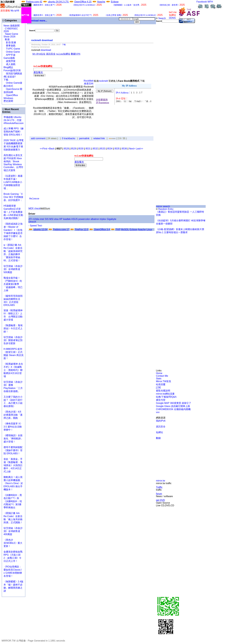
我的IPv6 (161, 421)
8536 (124, 149)
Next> (132, 149)
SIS (47, 219)
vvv (158, 412)
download (46, 50)
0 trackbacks (69, 138)
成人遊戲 (9, 64)
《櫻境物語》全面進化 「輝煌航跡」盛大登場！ (13, 439)
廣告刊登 (161, 400)
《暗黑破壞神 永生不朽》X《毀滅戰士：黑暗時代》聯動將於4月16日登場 (13, 370)
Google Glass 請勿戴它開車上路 (173, 406)
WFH (210, 2)
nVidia (36, 219)
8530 (81, 149)
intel (42, 219)
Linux (149, 229)
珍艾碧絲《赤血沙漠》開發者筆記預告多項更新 (13, 340)
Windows (8, 98)
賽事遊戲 (9, 46)
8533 (103, 149)
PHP (118, 229)
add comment (38, 138)
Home (159, 373)
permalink (84, 138)
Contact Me (162, 376)
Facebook (202, 2)
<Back (52, 149)
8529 (74, 149)
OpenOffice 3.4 (102, 229)
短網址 (159, 432)
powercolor (84, 219)
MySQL (125, 229)
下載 (6, 80)
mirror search (163, 206)
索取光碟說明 (163, 391)
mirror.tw (160, 481)
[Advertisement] (166, 72)
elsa (56, 219)
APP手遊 (9, 55)
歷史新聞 (8, 101)
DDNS (172, 18)
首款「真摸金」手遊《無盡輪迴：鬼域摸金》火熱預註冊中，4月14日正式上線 (13, 465)
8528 (66, 149)
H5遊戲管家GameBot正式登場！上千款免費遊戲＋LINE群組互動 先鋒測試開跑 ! (13, 212)
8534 (110, 149)
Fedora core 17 (61, 229)
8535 (117, 149)
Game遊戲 (9, 58)
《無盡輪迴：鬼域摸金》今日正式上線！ (13, 328)
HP (61, 219)
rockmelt (103, 81)
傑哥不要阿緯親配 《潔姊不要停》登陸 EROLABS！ (13, 450)
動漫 (7, 39)
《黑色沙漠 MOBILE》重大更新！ (13, 543)
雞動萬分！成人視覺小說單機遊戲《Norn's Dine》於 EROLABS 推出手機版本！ (13, 483)
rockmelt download (42, 40)
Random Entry (165, 209)
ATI (30, 219)
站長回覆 (161, 384)
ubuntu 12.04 (40, 229)
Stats (159, 379)
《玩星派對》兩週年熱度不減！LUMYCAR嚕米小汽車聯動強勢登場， (13, 182)
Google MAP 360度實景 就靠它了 (174, 403)
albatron (95, 219)
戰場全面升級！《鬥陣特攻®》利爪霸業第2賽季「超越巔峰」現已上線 (13, 284)
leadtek (67, 219)
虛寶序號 (9, 61)
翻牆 (158, 438)
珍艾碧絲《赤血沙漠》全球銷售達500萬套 (13, 269)
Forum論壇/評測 (12, 70)
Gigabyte (112, 219)
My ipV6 (15, 11)
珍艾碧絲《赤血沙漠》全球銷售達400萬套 (13, 531)
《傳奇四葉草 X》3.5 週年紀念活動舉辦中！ (13, 427)
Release (34, 199)
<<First (44, 149)
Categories (10, 20)
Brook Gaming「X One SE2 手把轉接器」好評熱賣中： (13, 197)
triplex (103, 219)
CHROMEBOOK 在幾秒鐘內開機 (173, 409)
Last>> (139, 149)
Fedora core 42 (34, 2)
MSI (51, 219)
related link (99, 138)
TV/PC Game (12, 49)
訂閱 (158, 388)
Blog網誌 (8, 67)
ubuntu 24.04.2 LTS (59, 2)
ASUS (74, 219)
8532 (95, 149)
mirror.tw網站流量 (165, 394)
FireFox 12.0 (82, 229)
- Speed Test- (35, 226)
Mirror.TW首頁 (163, 381)
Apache (101, 2)
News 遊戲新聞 (12, 26)
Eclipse (115, 2)
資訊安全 (161, 427)
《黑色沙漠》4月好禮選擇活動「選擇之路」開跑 (13, 415)
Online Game (12, 52)
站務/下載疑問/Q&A (166, 397)
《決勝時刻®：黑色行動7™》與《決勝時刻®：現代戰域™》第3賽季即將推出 (13, 501)
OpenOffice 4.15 (83, 2)
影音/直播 (10, 42)
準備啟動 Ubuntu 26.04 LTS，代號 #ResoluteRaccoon (14, 120)
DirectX (32, 222)
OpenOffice (11, 95)
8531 (88, 149)
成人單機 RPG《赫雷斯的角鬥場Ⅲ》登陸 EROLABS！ (14, 132)
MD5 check (34, 209)
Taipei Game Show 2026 (11, 35)
